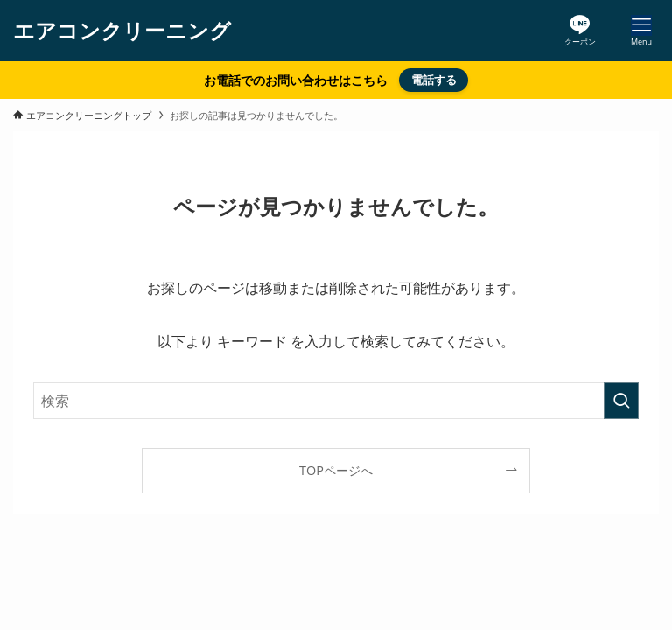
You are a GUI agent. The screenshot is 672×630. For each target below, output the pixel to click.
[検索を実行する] (621, 401)
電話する (434, 80)
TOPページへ (336, 470)
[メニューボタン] (641, 31)
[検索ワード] (336, 401)
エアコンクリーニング (122, 31)
